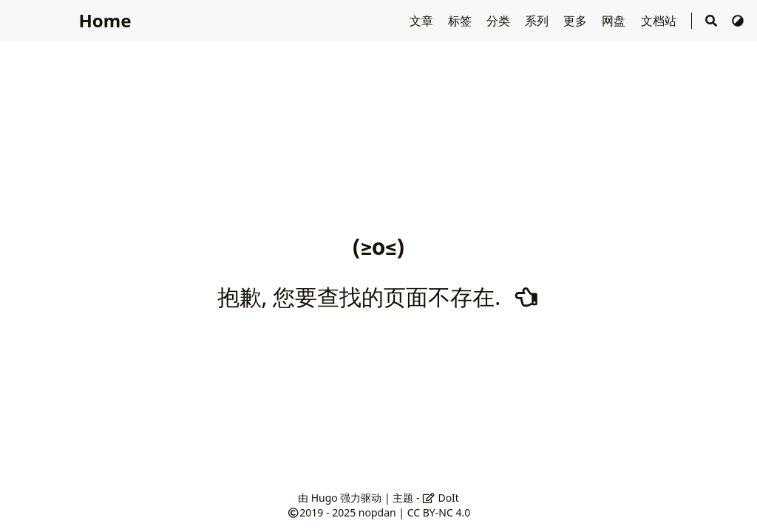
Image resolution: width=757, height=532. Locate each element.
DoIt (441, 498)
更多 (577, 21)
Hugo (325, 498)
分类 (500, 21)
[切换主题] (738, 21)
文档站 (660, 21)
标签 (461, 21)
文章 (423, 21)
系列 (538, 21)
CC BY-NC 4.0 (439, 512)
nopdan (377, 512)
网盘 (615, 21)
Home (105, 20)
